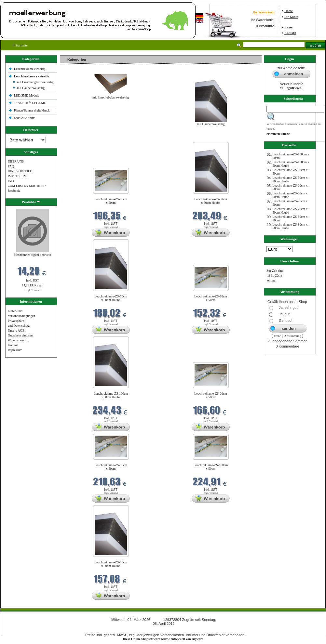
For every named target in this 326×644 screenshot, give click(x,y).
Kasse (288, 27)
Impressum (15, 350)
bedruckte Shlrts (25, 118)
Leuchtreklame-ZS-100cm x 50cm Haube (111, 395)
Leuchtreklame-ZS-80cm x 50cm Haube (211, 201)
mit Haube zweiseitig (31, 88)
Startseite (20, 45)
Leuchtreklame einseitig (30, 69)
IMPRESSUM (17, 176)
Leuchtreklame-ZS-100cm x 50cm (211, 467)
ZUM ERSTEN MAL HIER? (27, 186)
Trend (278, 336)
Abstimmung (293, 336)
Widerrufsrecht (18, 340)
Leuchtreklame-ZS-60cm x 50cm (211, 395)
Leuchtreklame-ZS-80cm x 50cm (111, 201)
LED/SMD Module (27, 95)
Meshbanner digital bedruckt (33, 255)
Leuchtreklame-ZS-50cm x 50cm (211, 298)
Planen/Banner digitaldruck (32, 110)
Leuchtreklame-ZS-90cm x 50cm (111, 467)
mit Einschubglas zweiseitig (35, 82)
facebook (14, 191)
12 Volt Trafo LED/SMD (30, 103)
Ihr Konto (291, 17)
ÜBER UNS (16, 161)
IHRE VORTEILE (20, 171)
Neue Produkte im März (77, 138)
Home (289, 11)
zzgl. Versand (33, 290)
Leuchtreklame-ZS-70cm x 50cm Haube (111, 298)
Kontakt (290, 33)
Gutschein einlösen (20, 335)
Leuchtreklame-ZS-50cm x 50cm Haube (111, 564)
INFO (12, 181)
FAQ (11, 166)
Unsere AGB (16, 330)
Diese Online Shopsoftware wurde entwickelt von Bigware (163, 639)
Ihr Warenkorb (264, 12)
